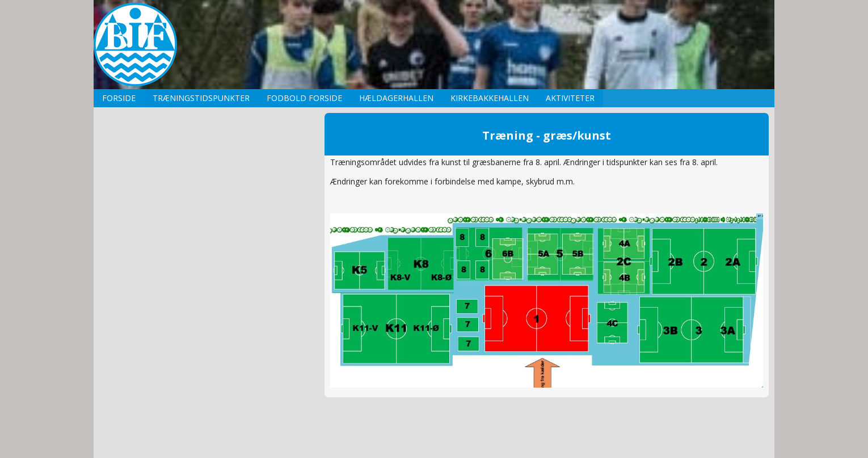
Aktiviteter (570, 98)
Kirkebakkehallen (490, 98)
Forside (119, 98)
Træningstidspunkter (201, 98)
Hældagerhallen (396, 98)
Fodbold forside (304, 98)
